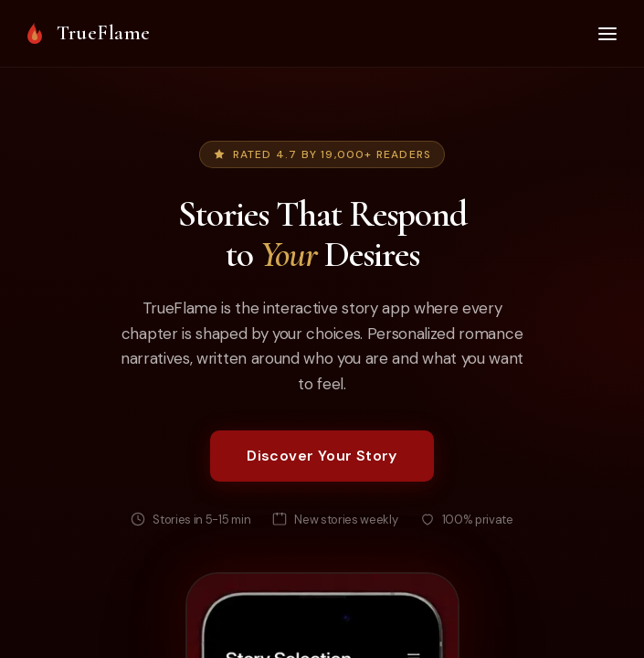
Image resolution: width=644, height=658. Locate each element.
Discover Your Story (322, 456)
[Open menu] (607, 34)
